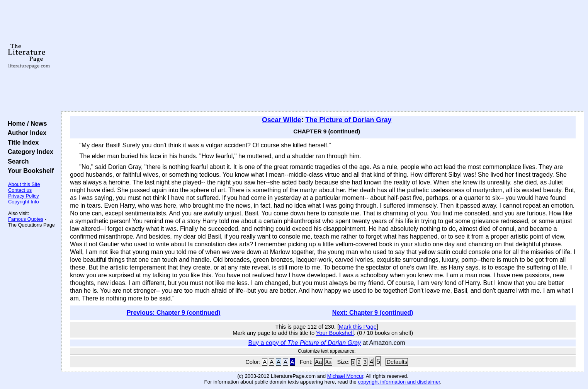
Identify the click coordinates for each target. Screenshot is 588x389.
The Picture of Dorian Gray (348, 120)
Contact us (20, 190)
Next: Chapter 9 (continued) (373, 313)
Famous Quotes (26, 219)
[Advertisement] (323, 56)
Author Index (25, 133)
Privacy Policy (24, 196)
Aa (318, 362)
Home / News (26, 123)
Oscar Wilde (282, 120)
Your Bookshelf (29, 171)
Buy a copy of (304, 343)
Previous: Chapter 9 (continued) (174, 313)
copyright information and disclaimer (399, 382)
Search (16, 161)
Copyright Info (24, 202)
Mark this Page (358, 327)
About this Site (24, 184)
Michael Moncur (345, 376)
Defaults (397, 362)
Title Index (21, 142)
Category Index (29, 152)
